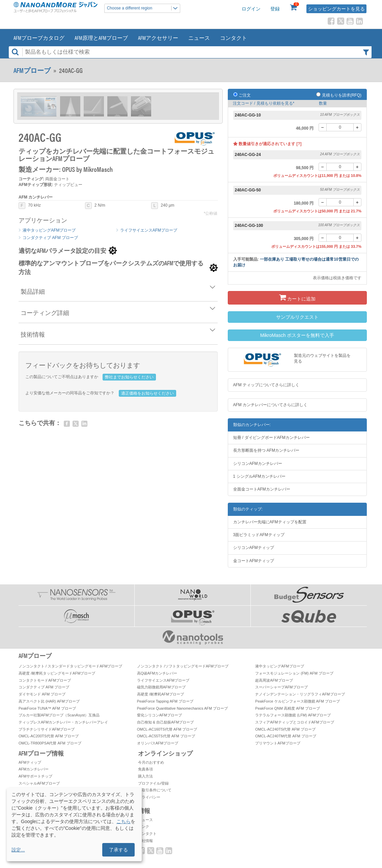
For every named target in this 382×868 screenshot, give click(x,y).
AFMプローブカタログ (39, 38)
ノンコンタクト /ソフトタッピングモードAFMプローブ (183, 666)
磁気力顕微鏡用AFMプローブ (161, 687)
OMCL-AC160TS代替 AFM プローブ (167, 729)
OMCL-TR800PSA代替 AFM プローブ (50, 743)
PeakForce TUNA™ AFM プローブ (47, 708)
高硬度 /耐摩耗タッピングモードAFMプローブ (57, 673)
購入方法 (145, 776)
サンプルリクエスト (297, 317)
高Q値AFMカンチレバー (157, 673)
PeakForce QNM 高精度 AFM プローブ (287, 708)
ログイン (251, 9)
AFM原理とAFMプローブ (101, 38)
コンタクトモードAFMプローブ (45, 680)
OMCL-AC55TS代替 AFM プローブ (166, 736)
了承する (118, 850)
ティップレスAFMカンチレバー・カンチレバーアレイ (63, 722)
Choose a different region (143, 8)
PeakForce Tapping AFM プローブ (165, 701)
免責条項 (145, 769)
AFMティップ (30, 762)
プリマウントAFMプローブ (278, 743)
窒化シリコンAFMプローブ (159, 715)
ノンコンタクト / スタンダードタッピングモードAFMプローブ (70, 666)
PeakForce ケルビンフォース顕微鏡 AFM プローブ (297, 701)
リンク (144, 826)
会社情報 (145, 841)
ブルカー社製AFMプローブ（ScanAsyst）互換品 (59, 715)
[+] (357, 127)
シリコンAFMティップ (254, 548)
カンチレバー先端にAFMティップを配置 (270, 522)
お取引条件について (155, 790)
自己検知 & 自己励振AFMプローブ (166, 722)
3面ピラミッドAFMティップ (259, 535)
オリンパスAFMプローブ (158, 743)
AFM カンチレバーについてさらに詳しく (270, 405)
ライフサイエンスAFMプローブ (149, 230)
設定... (18, 850)
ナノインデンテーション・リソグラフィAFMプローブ (300, 694)
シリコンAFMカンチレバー (258, 464)
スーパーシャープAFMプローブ (281, 687)
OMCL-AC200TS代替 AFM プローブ (49, 736)
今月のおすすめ (151, 762)
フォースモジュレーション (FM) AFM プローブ (294, 673)
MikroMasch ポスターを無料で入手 (297, 335)
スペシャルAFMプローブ (39, 783)
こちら (124, 821)
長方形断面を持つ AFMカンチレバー (266, 450)
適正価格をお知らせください (147, 393)
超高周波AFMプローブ (274, 680)
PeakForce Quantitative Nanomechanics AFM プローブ (183, 708)
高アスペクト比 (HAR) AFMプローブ (49, 701)
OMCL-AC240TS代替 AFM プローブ (285, 729)
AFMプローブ (32, 70)
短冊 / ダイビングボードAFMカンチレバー (271, 438)
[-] (323, 127)
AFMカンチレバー (34, 769)
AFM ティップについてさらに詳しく (266, 385)
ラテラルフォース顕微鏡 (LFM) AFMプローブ (293, 715)
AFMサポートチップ (35, 776)
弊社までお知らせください (129, 377)
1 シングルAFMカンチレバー (259, 476)
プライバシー (149, 797)
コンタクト (234, 38)
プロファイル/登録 (153, 783)
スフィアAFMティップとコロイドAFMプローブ (294, 722)
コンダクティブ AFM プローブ (50, 238)
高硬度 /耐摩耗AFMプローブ (160, 694)
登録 (275, 9)
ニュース (199, 38)
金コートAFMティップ (254, 561)
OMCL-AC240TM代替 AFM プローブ (285, 736)
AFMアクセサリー (158, 38)
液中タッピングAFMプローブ (49, 230)
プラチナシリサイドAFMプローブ (47, 729)
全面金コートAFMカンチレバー (262, 489)
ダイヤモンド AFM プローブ (42, 694)
